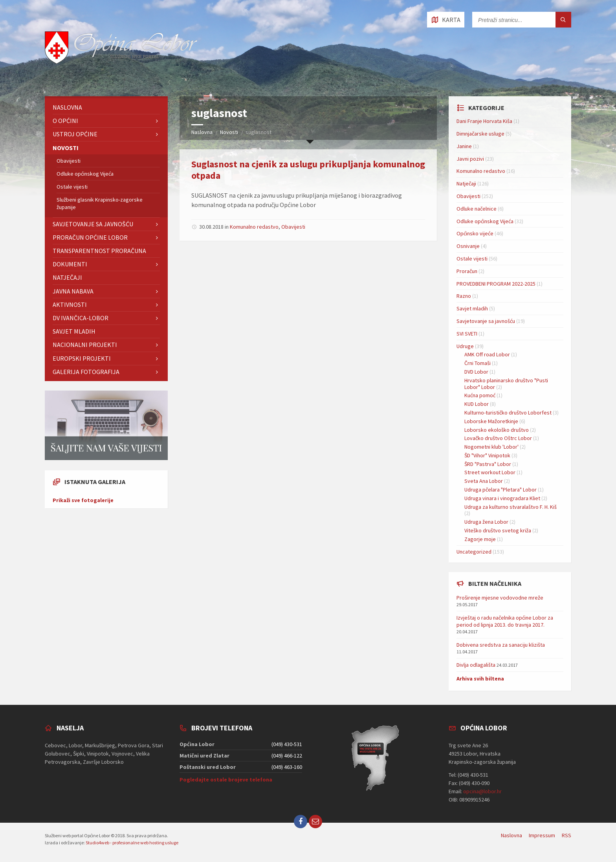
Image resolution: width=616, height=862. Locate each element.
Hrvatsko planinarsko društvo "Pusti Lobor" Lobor (506, 384)
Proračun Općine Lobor (90, 237)
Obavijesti (293, 227)
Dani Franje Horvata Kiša (484, 121)
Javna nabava (73, 291)
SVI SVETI (467, 334)
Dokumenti (70, 264)
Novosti (229, 132)
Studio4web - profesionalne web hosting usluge (132, 843)
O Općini (65, 121)
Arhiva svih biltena (480, 679)
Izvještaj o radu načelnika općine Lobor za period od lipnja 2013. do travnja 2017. (505, 621)
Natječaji (67, 277)
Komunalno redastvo (254, 227)
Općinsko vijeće (475, 233)
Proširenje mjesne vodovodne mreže (500, 598)
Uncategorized (474, 552)
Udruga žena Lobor (486, 522)
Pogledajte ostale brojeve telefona (226, 779)
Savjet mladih (74, 331)
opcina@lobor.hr (482, 791)
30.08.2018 (211, 227)
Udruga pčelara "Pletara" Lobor (500, 490)
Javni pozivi (470, 159)
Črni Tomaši (478, 363)
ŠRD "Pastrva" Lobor (488, 464)
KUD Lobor (477, 404)
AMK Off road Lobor (487, 354)
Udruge (465, 346)
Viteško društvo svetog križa (498, 530)
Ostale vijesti (72, 187)
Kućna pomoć (480, 395)
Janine (464, 146)
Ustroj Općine (75, 134)
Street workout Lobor (490, 472)
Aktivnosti (70, 304)
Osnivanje (468, 246)
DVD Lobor (476, 372)
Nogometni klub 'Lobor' (491, 447)
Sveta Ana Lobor (484, 481)
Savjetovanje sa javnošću (93, 224)
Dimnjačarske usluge (480, 134)
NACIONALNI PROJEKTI (85, 345)
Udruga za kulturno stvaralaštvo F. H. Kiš (511, 507)
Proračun (467, 271)
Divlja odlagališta (476, 665)
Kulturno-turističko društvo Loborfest (508, 413)
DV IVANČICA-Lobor (81, 318)
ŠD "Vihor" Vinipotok (487, 455)
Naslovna (202, 132)
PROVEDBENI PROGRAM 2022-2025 (496, 284)
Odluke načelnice (477, 209)
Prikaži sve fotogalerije (83, 500)
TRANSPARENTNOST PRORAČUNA (99, 251)
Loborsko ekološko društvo (497, 430)
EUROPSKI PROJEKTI (82, 358)
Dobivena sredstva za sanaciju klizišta (501, 645)
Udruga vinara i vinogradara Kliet (502, 498)
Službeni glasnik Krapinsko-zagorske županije (100, 203)
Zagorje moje (480, 539)
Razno (464, 296)
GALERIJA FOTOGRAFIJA (86, 372)
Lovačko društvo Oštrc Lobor (498, 438)
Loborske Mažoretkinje (491, 421)
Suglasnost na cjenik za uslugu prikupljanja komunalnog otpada (308, 170)
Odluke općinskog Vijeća (85, 174)
